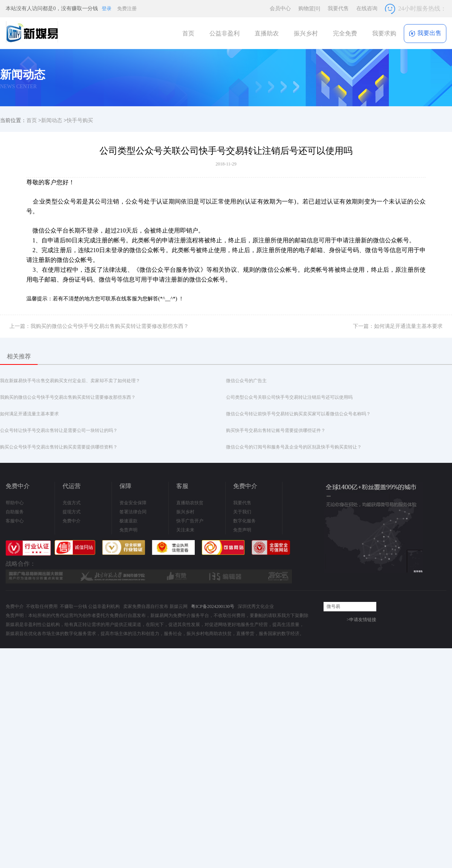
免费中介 (72, 521)
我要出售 (425, 33)
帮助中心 (15, 503)
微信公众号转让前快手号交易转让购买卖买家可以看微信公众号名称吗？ (298, 414)
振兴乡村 (306, 33)
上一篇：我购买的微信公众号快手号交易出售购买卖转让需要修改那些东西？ (99, 326)
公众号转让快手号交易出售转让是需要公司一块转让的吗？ (59, 430)
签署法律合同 (133, 512)
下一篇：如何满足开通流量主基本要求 (398, 326)
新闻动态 (52, 120)
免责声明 (128, 530)
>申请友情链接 (361, 620)
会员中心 (280, 8)
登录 (107, 8)
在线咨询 (367, 8)
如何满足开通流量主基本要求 (29, 414)
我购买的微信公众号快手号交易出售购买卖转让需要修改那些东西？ (68, 397)
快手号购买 (80, 120)
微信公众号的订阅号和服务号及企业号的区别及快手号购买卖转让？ (294, 447)
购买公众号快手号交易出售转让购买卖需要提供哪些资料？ (59, 447)
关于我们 (242, 512)
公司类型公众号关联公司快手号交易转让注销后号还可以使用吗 (289, 397)
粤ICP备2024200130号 (213, 606)
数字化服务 (244, 521)
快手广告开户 (190, 521)
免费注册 (127, 8)
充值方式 (72, 503)
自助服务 (15, 512)
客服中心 (15, 521)
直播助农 (267, 33)
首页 (188, 33)
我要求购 (384, 33)
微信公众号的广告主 (246, 381)
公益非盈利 (224, 33)
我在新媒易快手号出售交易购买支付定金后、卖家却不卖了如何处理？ (70, 381)
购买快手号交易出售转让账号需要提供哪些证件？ (276, 430)
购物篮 (309, 8)
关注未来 (185, 530)
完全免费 (345, 33)
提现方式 (72, 512)
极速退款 (128, 521)
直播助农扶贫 (190, 503)
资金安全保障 (133, 503)
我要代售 (338, 8)
